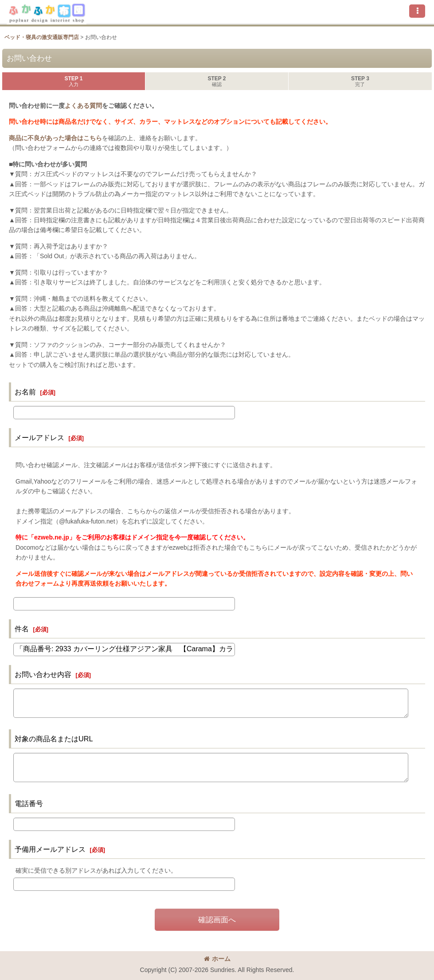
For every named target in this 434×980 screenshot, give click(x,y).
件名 (22, 629)
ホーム (217, 959)
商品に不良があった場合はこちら (55, 138)
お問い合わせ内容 (43, 674)
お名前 (25, 392)
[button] (417, 11)
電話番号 (29, 803)
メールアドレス (39, 437)
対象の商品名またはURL (54, 739)
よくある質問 (83, 106)
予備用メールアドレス (50, 849)
